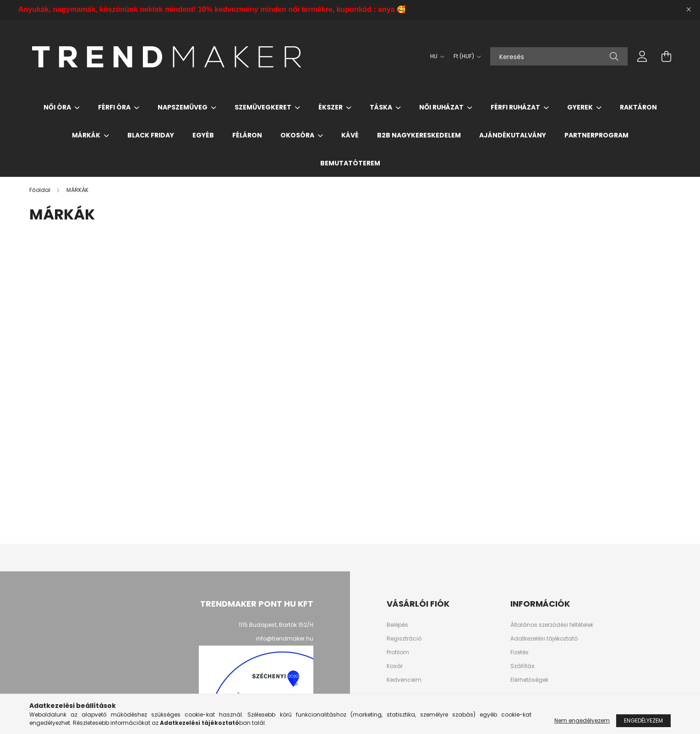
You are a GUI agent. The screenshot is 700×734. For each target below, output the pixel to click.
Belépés (397, 625)
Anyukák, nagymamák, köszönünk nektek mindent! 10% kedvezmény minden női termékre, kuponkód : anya (212, 9)
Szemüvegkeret (264, 107)
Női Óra (58, 107)
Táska (382, 107)
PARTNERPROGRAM (596, 135)
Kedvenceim (404, 680)
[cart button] (666, 56)
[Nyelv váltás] (435, 56)
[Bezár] (689, 10)
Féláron (247, 135)
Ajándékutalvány (513, 135)
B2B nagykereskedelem (419, 135)
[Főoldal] (41, 190)
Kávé (350, 135)
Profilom (398, 652)
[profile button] (642, 56)
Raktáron (638, 107)
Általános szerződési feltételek (552, 625)
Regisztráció (404, 639)
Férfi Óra (115, 107)
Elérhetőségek (529, 680)
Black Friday (151, 135)
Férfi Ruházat (516, 107)
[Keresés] (559, 56)
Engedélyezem (643, 720)
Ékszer (331, 107)
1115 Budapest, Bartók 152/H (276, 625)
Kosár (395, 666)
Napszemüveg (183, 107)
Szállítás (522, 666)
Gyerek (581, 107)
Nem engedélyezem (582, 720)
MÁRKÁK (87, 135)
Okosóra (298, 135)
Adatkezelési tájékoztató (544, 639)
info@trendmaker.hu (285, 638)
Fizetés (520, 652)
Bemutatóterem (350, 163)
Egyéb (203, 135)
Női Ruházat (442, 107)
